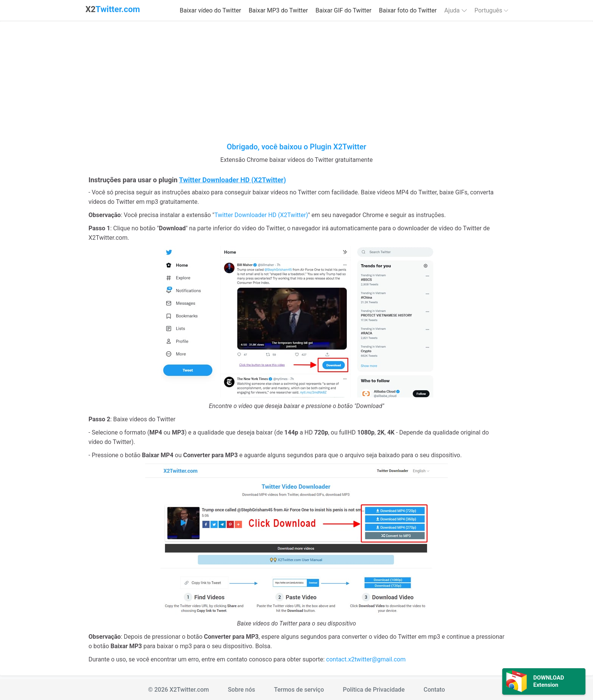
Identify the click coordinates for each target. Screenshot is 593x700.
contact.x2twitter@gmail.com (366, 659)
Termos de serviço (299, 690)
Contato (434, 690)
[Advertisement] (296, 85)
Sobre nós (241, 690)
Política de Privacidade (374, 690)
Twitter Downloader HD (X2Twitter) (261, 215)
